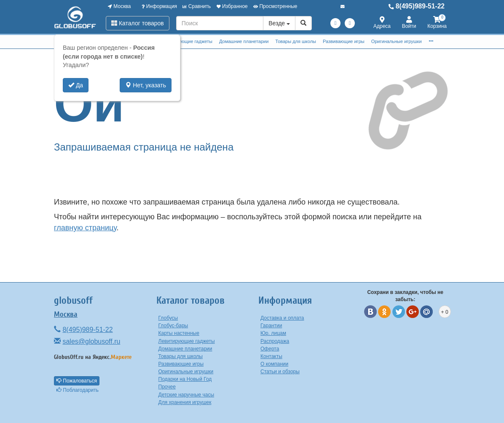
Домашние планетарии (244, 41)
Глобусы (168, 318)
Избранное (232, 6)
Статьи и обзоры (280, 372)
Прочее (167, 387)
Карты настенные (179, 333)
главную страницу (85, 228)
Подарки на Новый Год (185, 379)
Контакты (271, 356)
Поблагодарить (78, 390)
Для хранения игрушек (185, 402)
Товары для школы (296, 41)
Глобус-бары (173, 326)
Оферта (270, 349)
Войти (409, 23)
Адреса (382, 23)
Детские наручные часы (186, 395)
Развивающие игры (344, 41)
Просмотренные (275, 6)
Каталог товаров (138, 23)
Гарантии (271, 326)
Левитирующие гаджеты (186, 41)
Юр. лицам (273, 333)
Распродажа (275, 341)
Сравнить (197, 6)
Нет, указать (146, 85)
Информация (159, 6)
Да (76, 85)
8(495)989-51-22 (417, 6)
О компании (274, 364)
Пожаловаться (77, 381)
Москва (119, 6)
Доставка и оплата (282, 318)
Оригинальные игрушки (397, 41)
